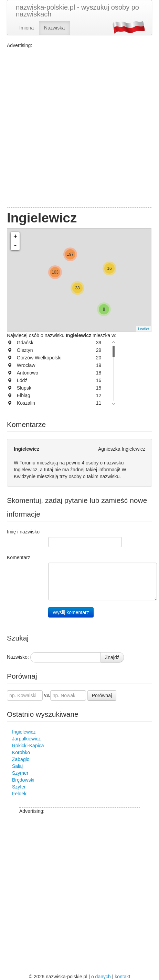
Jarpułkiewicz (26, 739)
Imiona (26, 28)
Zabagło (21, 759)
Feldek (19, 794)
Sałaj (17, 766)
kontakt (122, 977)
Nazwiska (54, 28)
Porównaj (102, 695)
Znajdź (112, 657)
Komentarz (19, 557)
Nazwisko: (18, 657)
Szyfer (19, 787)
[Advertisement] (79, 128)
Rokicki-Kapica (28, 746)
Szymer (20, 773)
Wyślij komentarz (71, 612)
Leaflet (144, 329)
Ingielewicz (24, 732)
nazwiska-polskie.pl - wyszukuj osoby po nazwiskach (77, 11)
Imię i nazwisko (23, 532)
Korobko (21, 752)
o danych (101, 977)
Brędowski (23, 780)
